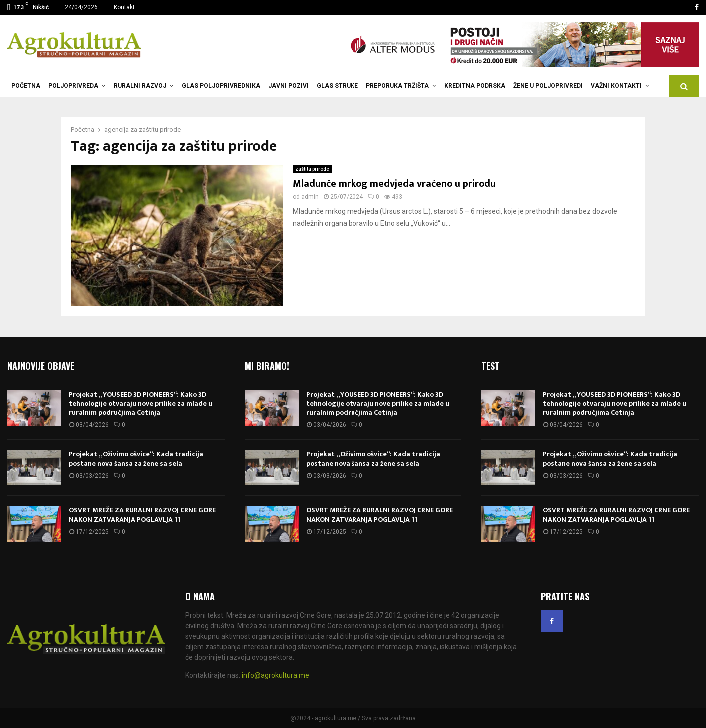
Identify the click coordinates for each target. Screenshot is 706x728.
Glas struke (337, 86)
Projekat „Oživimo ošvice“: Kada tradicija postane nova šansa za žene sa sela (136, 458)
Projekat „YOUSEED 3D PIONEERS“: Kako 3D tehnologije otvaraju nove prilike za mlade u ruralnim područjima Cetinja (141, 403)
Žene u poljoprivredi (548, 86)
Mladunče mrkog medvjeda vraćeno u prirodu (394, 184)
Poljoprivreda (73, 86)
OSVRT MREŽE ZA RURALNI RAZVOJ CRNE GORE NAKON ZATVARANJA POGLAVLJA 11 (142, 515)
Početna (26, 86)
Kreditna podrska (475, 86)
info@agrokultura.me (275, 675)
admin (310, 197)
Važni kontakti (616, 86)
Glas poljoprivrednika (221, 86)
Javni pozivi (288, 86)
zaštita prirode (312, 169)
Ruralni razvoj (140, 86)
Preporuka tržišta (397, 86)
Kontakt (124, 7)
